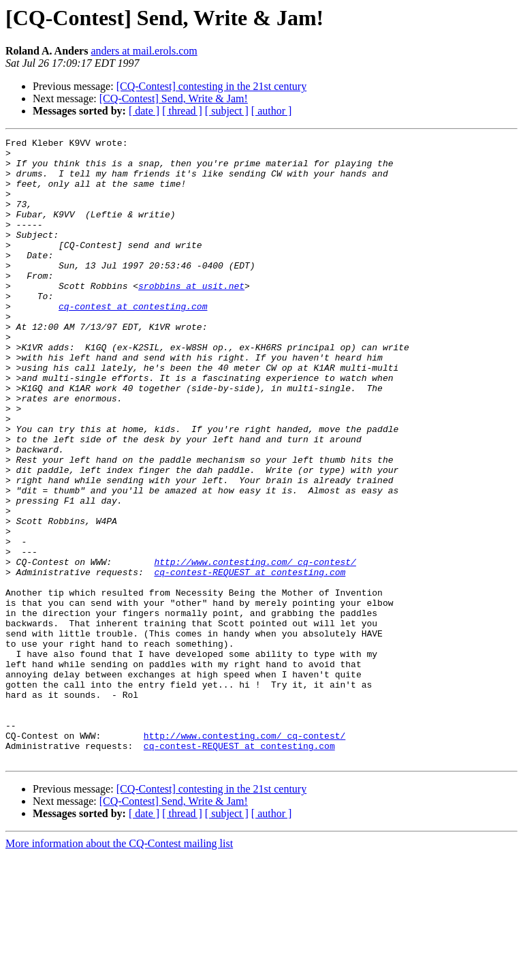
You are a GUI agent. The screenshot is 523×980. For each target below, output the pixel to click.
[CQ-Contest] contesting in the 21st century (212, 86)
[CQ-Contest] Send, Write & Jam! (174, 98)
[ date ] (144, 111)
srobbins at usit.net (191, 316)
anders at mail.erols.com (144, 51)
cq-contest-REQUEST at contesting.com (250, 660)
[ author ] (272, 111)
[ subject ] (227, 111)
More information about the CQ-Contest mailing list (119, 968)
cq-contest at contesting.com (133, 341)
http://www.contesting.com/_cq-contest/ (255, 647)
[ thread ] (182, 111)
